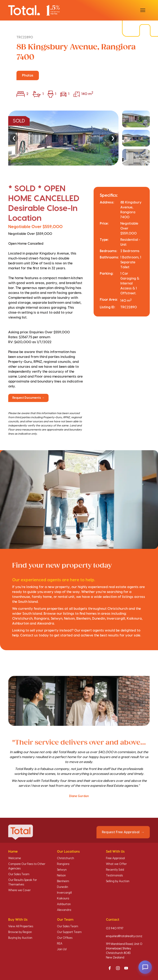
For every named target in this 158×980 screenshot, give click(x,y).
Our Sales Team (19, 874)
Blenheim (63, 881)
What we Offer (116, 864)
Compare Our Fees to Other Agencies (27, 866)
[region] (79, 138)
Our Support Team (69, 932)
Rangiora (63, 864)
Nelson (61, 876)
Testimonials (114, 876)
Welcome (15, 858)
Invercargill (64, 893)
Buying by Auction (20, 938)
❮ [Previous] (14, 138)
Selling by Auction (118, 881)
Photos (28, 75)
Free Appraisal (115, 858)
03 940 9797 (115, 929)
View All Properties (21, 926)
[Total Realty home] (34, 10)
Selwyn (62, 870)
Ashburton (64, 904)
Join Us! (62, 949)
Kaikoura (63, 899)
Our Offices (65, 938)
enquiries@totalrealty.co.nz (124, 936)
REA (60, 944)
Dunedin (63, 887)
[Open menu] (143, 10)
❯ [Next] (113, 138)
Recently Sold (115, 870)
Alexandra (64, 910)
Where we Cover (19, 890)
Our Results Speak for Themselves (23, 882)
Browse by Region (20, 932)
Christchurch (66, 858)
